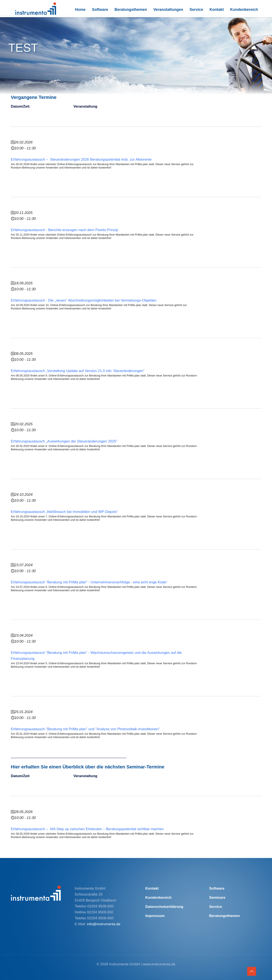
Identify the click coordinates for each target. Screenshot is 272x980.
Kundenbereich (159, 898)
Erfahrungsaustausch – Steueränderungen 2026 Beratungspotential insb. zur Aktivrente (81, 159)
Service (216, 907)
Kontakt (152, 888)
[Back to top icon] (252, 971)
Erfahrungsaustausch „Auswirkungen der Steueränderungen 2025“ (64, 441)
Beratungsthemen (225, 916)
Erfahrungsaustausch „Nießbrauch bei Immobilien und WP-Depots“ (64, 512)
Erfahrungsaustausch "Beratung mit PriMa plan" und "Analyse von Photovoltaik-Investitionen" (85, 729)
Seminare (217, 898)
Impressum (155, 916)
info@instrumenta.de (104, 924)
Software (217, 888)
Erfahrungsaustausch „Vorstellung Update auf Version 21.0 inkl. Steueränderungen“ (78, 371)
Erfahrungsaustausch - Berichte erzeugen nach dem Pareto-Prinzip (65, 230)
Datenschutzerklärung (164, 907)
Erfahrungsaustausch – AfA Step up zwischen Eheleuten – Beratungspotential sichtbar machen (87, 829)
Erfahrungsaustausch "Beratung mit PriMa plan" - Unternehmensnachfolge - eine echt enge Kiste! (89, 582)
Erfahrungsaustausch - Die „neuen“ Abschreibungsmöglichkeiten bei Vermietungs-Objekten (84, 300)
